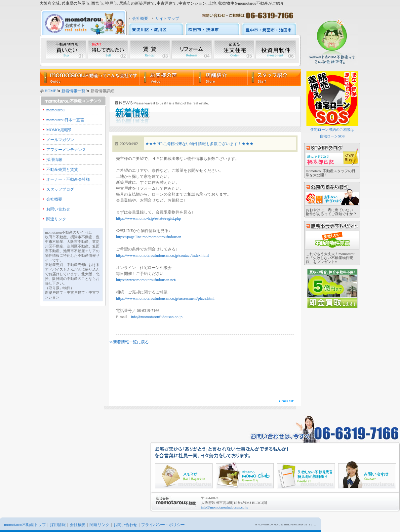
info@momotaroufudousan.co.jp (157, 317)
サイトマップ (167, 19)
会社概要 (140, 19)
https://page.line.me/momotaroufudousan (149, 237)
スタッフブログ (60, 189)
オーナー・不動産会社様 (68, 179)
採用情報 (54, 160)
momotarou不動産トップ (25, 525)
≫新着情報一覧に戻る (129, 342)
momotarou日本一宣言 (65, 120)
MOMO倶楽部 (59, 130)
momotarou (55, 110)
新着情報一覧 (73, 91)
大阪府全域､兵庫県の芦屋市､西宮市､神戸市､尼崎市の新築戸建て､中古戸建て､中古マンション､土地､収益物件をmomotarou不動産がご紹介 (162, 3)
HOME (50, 91)
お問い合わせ (58, 209)
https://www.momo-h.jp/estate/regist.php (148, 218)
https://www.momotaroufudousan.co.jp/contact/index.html (162, 255)
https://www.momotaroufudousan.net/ (146, 280)
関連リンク (56, 219)
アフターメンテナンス (66, 150)
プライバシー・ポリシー (163, 525)
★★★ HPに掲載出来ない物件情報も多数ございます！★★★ (200, 144)
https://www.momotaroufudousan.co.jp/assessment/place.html (165, 298)
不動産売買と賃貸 (62, 170)
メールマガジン (60, 140)
